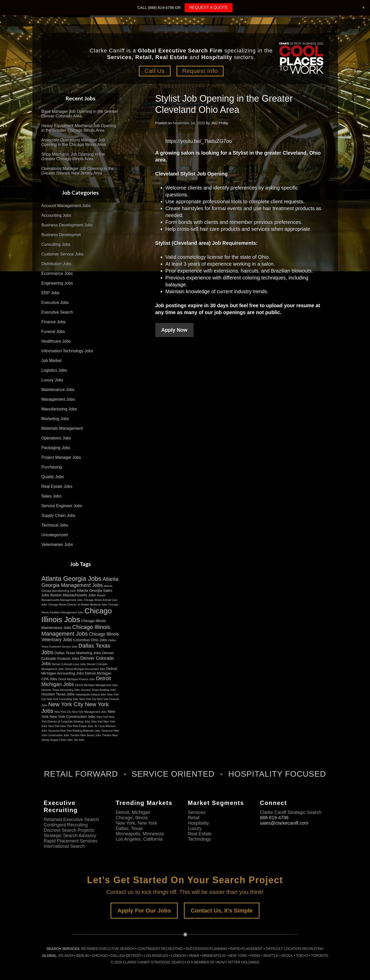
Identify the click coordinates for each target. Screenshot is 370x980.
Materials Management (62, 428)
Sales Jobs (51, 496)
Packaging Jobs (56, 448)
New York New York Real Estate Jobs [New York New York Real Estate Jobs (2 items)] (71, 726)
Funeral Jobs (53, 332)
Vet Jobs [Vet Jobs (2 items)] (79, 740)
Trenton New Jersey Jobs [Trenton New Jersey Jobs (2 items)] (86, 735)
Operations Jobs (56, 438)
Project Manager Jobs (61, 457)
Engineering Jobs (57, 283)
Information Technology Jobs (67, 351)
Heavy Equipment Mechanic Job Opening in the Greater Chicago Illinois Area (79, 128)
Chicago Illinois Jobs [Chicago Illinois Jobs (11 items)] (77, 615)
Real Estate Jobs (57, 486)
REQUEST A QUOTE (209, 8)
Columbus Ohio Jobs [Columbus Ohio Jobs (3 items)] (90, 640)
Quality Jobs (53, 477)
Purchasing (52, 467)
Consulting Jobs (56, 244)
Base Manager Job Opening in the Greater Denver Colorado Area (80, 114)
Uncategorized (55, 535)
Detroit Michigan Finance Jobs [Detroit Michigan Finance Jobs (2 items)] (77, 679)
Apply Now (174, 330)
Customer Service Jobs (63, 254)
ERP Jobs (51, 293)
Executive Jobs (55, 303)
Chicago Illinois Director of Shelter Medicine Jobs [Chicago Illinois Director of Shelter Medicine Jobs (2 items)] (78, 605)
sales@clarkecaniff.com (284, 823)
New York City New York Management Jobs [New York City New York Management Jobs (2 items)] (81, 712)
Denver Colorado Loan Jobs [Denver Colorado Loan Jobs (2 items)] (69, 664)
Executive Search (57, 312)
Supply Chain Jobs (58, 515)
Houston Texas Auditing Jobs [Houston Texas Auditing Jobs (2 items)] (98, 690)
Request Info (200, 71)
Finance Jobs (54, 322)
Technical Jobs (55, 525)
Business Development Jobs (67, 225)
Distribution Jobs (57, 264)
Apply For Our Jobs (144, 911)
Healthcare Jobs (56, 341)
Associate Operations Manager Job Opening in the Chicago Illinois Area (74, 142)
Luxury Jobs (52, 380)
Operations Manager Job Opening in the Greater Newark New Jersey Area (78, 171)
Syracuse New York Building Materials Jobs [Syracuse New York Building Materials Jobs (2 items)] (74, 731)
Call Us (154, 71)
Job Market (52, 361)
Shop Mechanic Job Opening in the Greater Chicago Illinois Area (73, 157)
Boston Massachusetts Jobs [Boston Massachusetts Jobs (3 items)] (73, 595)
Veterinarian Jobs (57, 545)
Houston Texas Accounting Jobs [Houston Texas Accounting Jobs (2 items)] (61, 690)
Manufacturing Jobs (59, 409)
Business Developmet (61, 235)
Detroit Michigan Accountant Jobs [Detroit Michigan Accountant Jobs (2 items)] (85, 669)
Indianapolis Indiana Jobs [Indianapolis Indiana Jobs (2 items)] (91, 694)
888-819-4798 (274, 818)
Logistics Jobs (54, 370)
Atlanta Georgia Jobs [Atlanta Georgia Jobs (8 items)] (72, 579)
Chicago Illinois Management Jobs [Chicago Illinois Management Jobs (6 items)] (76, 630)
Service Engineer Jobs (62, 506)
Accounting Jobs (56, 215)
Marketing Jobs (55, 419)
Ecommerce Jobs (57, 273)
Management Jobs (58, 399)
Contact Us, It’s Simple (222, 911)
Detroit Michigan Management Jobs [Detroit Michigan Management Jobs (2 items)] (97, 685)
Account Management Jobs (66, 206)
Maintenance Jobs (58, 390)
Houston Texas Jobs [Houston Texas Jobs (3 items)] (58, 694)
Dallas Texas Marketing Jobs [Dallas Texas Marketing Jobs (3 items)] (78, 653)
